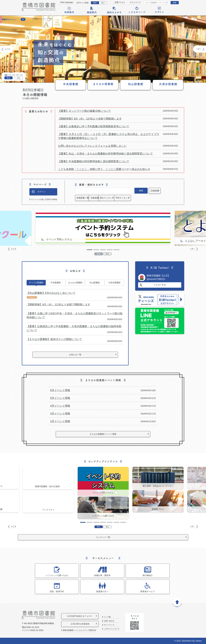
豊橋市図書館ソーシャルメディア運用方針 (80, 630)
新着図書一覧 (87, 198)
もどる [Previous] (7, 49)
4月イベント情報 (60, 406)
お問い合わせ (119, 621)
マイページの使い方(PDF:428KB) (44, 199)
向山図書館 (95, 283)
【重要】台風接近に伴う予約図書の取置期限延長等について (94, 126)
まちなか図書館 (75, 283)
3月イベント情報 (60, 414)
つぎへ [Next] (199, 49)
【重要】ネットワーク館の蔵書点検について (84, 111)
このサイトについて (122, 629)
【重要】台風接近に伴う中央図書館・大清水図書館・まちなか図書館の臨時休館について (74, 328)
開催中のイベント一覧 (43, 19)
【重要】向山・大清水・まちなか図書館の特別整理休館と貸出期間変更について (105, 154)
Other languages (67, 2)
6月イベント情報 (60, 390)
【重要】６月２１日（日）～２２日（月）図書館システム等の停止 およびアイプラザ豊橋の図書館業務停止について (109, 136)
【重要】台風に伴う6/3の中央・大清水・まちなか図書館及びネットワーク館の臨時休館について (75, 315)
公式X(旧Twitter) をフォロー (84, 616)
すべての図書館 (36, 283)
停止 (19, 78)
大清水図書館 (114, 283)
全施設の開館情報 (31, 98)
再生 (8, 78)
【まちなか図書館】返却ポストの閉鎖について (54, 339)
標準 (95, 3)
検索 (175, 3)
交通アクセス (120, 2)
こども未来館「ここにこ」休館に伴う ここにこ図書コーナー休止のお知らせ (104, 169)
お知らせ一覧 (75, 355)
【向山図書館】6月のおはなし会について (51, 293)
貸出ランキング (136, 198)
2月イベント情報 (60, 421)
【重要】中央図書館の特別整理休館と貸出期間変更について (94, 161)
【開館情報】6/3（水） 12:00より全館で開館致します (90, 119)
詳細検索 (160, 191)
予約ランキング (160, 198)
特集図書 (111, 198)
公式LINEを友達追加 (84, 624)
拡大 (103, 3)
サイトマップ (135, 2)
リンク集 (117, 617)
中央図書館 (56, 283)
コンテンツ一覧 (103, 537)
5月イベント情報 (60, 398)
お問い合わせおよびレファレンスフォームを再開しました (92, 146)
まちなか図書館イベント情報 (103, 434)
